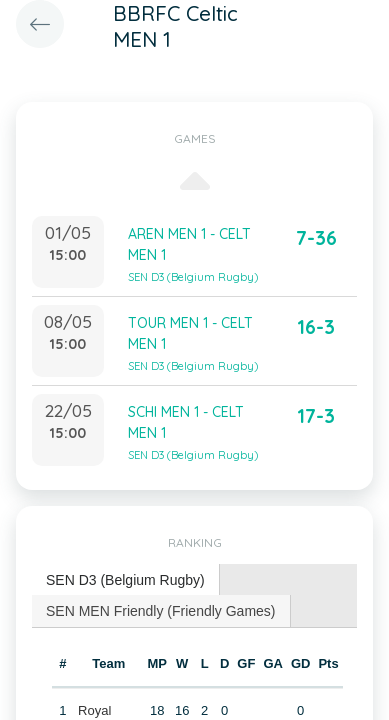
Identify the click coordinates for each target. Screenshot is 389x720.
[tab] (126, 580)
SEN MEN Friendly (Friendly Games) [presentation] (161, 611)
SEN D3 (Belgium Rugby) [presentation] (125, 580)
